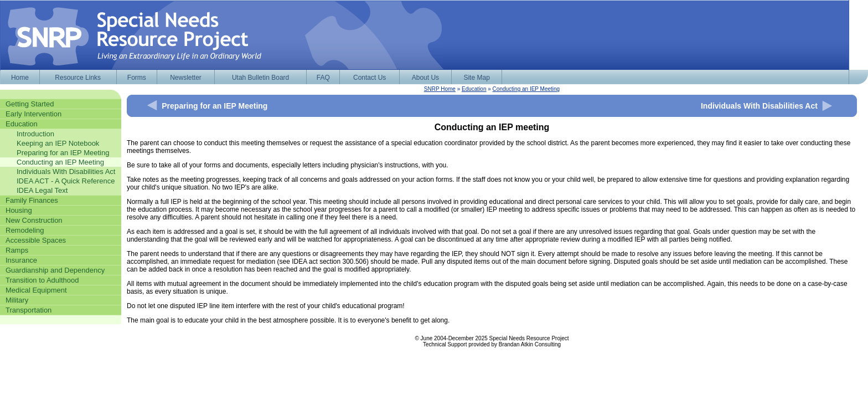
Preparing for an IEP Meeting (215, 106)
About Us (425, 78)
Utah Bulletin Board (260, 78)
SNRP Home (440, 89)
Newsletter (186, 78)
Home (20, 78)
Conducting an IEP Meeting (526, 89)
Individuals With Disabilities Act (759, 106)
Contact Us (370, 78)
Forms (137, 78)
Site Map (476, 78)
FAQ (323, 78)
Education (474, 89)
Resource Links (78, 78)
